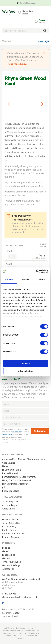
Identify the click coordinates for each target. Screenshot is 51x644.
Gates (5, 551)
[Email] (26, 411)
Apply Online (9, 509)
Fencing (6, 548)
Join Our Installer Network (16, 484)
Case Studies (9, 463)
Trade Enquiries (10, 502)
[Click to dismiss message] (44, 53)
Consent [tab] (9, 279)
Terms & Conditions (12, 523)
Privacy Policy (17, 432)
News (5, 466)
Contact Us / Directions (14, 534)
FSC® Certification (11, 470)
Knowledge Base (11, 491)
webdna (21, 638)
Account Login (10, 505)
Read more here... (18, 64)
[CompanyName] (26, 417)
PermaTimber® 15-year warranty (19, 477)
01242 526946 (9, 594)
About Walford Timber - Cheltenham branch (25, 459)
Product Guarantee (12, 537)
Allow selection (26, 371)
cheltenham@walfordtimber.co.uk (20, 597)
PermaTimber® (10, 473)
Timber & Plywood (12, 562)
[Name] (26, 404)
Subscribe (40, 431)
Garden (6, 558)
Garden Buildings (11, 565)
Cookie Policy (7, 434)
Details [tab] (26, 279)
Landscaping (9, 555)
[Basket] (41, 21)
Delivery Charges (11, 519)
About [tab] (42, 279)
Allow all (26, 363)
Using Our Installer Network (17, 480)
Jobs (4, 487)
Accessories (8, 569)
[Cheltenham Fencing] (9, 12)
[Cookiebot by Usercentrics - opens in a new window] (36, 271)
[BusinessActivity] (26, 424)
